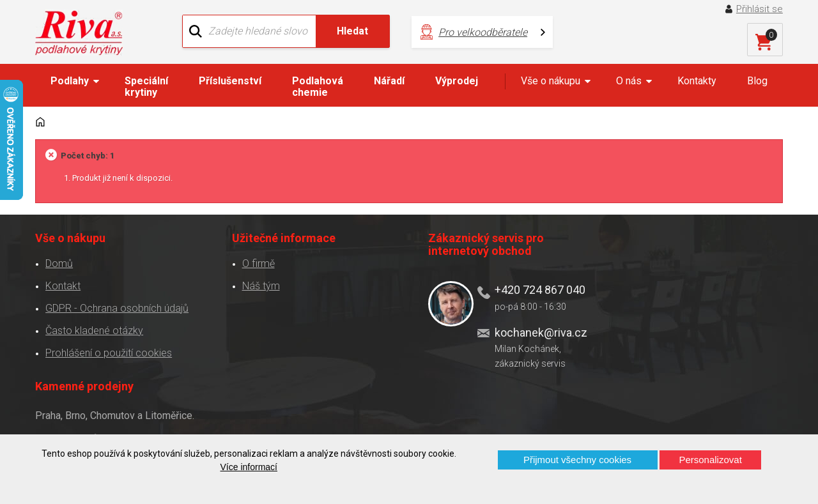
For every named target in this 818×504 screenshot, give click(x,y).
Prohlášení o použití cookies (109, 352)
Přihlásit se (760, 9)
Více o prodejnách (691, 413)
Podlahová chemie (318, 87)
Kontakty (697, 81)
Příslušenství (230, 81)
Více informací (249, 467)
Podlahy (70, 81)
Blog (757, 81)
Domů (59, 263)
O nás (629, 81)
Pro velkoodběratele (480, 32)
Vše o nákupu (551, 81)
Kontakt (63, 285)
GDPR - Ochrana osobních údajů (117, 308)
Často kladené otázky (94, 330)
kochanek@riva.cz (530, 331)
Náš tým (256, 285)
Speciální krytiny (146, 87)
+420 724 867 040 (529, 289)
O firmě (253, 263)
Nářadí (389, 81)
